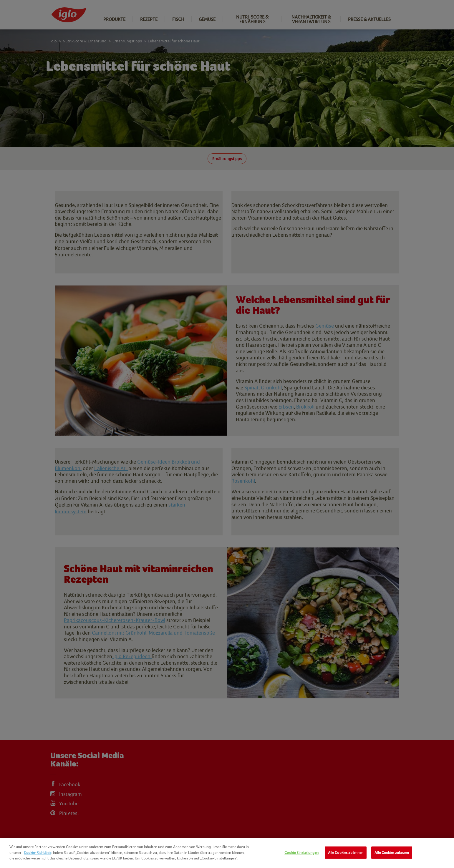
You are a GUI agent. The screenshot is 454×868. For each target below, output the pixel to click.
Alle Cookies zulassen (392, 853)
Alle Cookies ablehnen (346, 853)
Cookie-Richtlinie (38, 853)
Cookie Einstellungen (301, 853)
